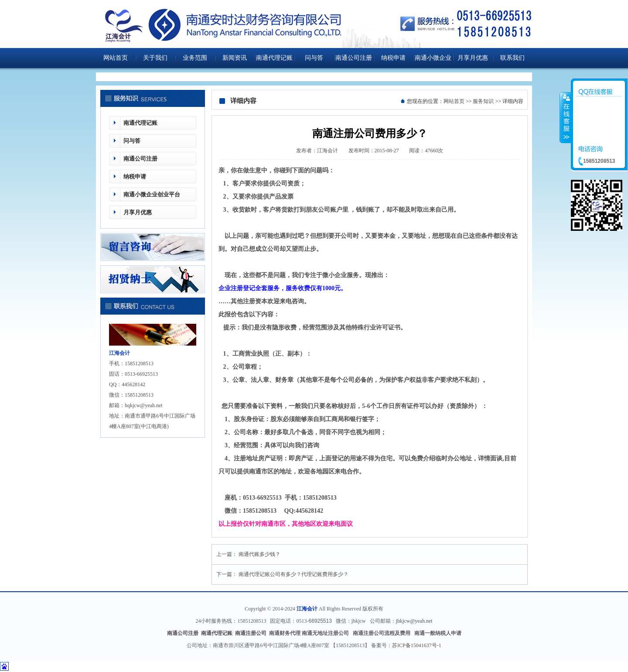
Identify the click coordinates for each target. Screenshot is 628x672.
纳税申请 (393, 58)
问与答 (314, 58)
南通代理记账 (274, 58)
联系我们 (512, 58)
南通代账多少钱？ (259, 554)
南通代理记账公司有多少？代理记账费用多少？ (294, 574)
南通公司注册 (354, 58)
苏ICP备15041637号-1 (417, 645)
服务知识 (483, 101)
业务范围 (195, 58)
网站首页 (116, 58)
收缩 (566, 117)
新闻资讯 (235, 58)
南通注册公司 (251, 633)
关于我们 (155, 58)
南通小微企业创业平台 (433, 61)
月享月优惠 (473, 58)
